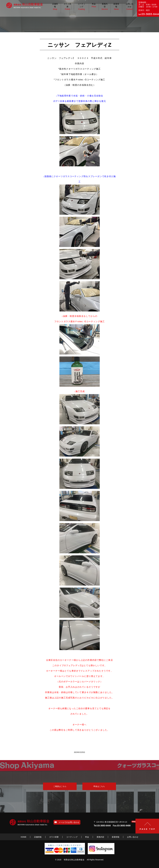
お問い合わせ (130, 7)
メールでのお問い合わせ (67, 822)
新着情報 (116, 7)
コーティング (81, 7)
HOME (24, 837)
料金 (94, 5)
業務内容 (105, 7)
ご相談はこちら (60, 786)
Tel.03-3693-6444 (102, 826)
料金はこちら (99, 786)
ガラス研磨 (67, 7)
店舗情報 (55, 7)
